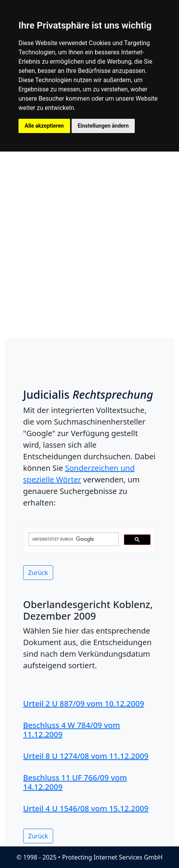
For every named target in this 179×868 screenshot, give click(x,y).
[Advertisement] (89, 245)
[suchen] (73, 539)
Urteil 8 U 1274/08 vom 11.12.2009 (86, 756)
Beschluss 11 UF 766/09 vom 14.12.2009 (75, 782)
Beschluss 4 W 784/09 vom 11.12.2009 (72, 730)
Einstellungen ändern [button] (103, 126)
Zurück (38, 573)
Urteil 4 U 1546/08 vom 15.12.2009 (86, 808)
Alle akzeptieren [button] (44, 126)
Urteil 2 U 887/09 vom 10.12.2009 (84, 704)
